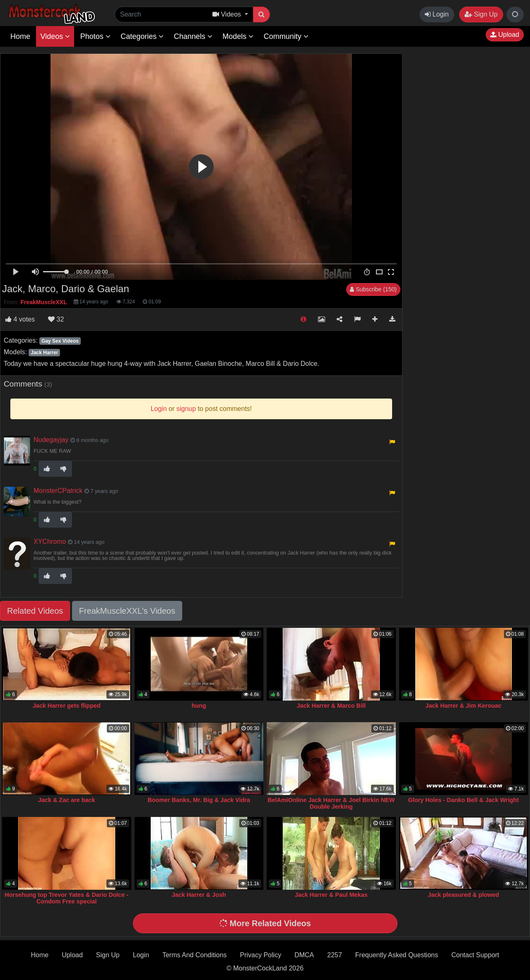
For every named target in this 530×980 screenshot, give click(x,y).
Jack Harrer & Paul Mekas (331, 895)
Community (286, 36)
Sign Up (481, 14)
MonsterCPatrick (58, 491)
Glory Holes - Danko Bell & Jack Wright (463, 800)
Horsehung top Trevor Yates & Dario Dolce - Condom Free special (66, 898)
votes (20, 319)
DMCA (304, 955)
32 (56, 319)
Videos (55, 36)
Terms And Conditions (195, 955)
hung (199, 706)
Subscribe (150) (373, 289)
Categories (142, 36)
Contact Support (475, 955)
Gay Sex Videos (60, 341)
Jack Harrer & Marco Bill (331, 706)
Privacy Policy (261, 955)
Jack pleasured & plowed (463, 895)
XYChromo (50, 542)
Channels (193, 36)
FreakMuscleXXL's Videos (127, 611)
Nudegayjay (51, 440)
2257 (335, 955)
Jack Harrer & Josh (199, 895)
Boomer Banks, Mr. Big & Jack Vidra (199, 800)
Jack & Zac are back (67, 800)
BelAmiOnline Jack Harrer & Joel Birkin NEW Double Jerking (331, 803)
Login (437, 14)
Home (20, 36)
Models (238, 36)
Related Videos (35, 611)
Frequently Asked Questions (397, 955)
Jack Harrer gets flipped (67, 706)
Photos (95, 36)
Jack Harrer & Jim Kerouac (463, 706)
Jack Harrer (44, 353)
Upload (505, 35)
